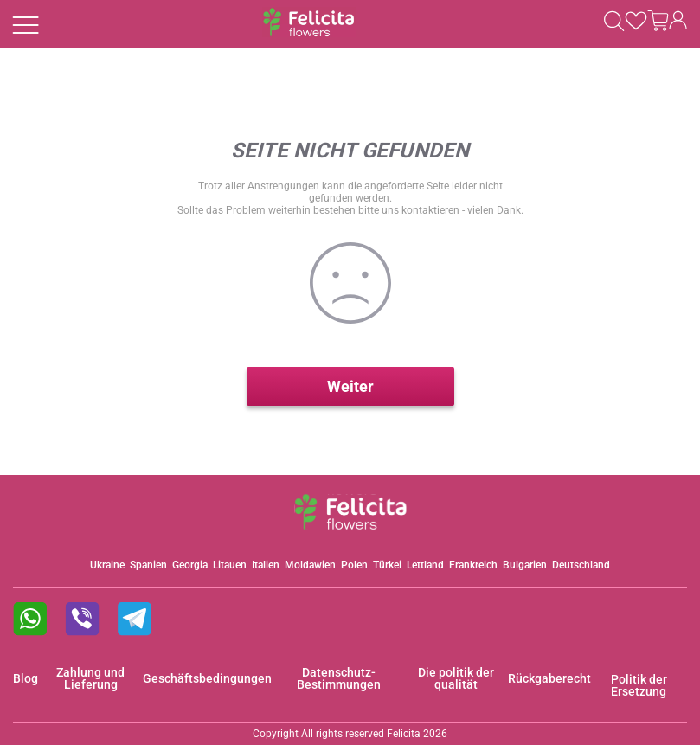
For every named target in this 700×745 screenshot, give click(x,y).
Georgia (190, 565)
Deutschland (581, 565)
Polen (354, 565)
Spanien (148, 565)
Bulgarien (525, 565)
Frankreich (473, 565)
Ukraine (107, 565)
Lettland (425, 565)
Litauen (230, 565)
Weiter (350, 386)
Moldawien (310, 565)
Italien (266, 565)
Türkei (387, 565)
